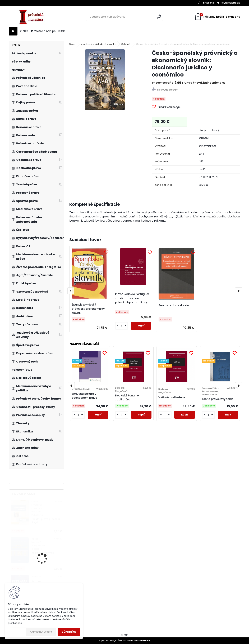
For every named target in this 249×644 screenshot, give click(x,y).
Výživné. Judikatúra (172, 397)
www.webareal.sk (139, 641)
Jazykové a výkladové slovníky (98, 44)
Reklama (37, 581)
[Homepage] (13, 31)
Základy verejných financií (43, 555)
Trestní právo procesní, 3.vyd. (46, 521)
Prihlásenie (208, 3)
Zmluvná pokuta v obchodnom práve (84, 396)
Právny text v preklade (174, 305)
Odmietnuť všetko (41, 632)
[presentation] (71, 291)
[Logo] (33, 17)
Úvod (72, 44)
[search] (159, 17)
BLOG (62, 31)
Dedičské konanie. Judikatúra (127, 397)
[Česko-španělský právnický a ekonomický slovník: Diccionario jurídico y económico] (105, 80)
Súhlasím (69, 632)
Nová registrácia (230, 3)
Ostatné (126, 44)
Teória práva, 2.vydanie (218, 399)
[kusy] (122, 326)
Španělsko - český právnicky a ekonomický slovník (88, 309)
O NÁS (24, 31)
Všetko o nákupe (43, 31)
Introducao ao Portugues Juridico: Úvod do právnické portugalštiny (132, 298)
